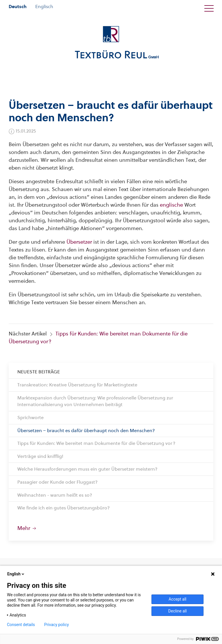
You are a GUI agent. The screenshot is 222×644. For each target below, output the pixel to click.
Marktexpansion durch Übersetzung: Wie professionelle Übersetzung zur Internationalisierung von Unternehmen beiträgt (95, 401)
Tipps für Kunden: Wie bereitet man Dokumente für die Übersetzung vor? (96, 443)
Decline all (177, 611)
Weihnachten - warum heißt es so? (55, 495)
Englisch (44, 7)
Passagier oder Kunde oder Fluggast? (58, 482)
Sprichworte (30, 418)
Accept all (177, 599)
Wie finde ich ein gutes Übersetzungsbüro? (64, 508)
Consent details (21, 625)
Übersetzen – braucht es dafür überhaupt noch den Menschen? (86, 431)
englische (171, 205)
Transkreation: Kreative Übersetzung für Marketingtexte (77, 385)
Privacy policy (57, 625)
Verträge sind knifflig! (40, 456)
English (16, 574)
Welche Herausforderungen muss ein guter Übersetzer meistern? (87, 469)
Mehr (27, 528)
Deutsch (18, 7)
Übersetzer (79, 242)
